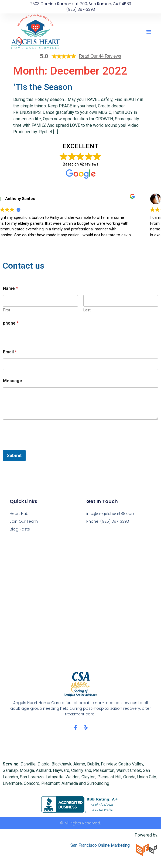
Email (10, 352)
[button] (149, 32)
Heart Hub (19, 514)
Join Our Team (24, 521)
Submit (14, 455)
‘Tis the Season (43, 87)
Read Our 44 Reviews (100, 56)
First (7, 310)
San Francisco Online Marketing (100, 845)
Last (87, 310)
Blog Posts (20, 529)
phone (11, 323)
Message (13, 381)
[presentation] (44, 447)
